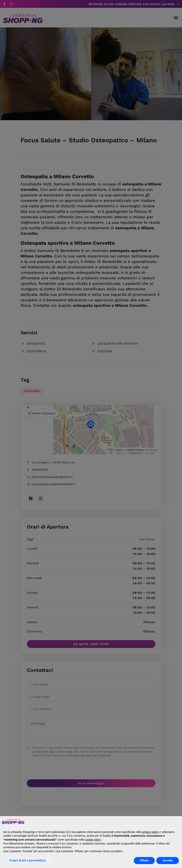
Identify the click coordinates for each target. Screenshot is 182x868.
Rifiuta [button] (144, 860)
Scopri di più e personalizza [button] (27, 860)
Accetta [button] (168, 860)
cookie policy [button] (93, 840)
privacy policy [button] (150, 832)
